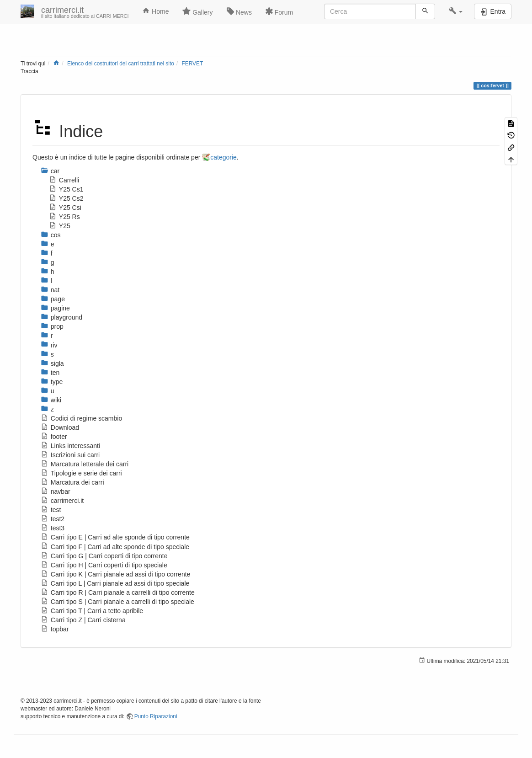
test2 (53, 519)
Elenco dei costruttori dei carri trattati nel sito (121, 64)
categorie (223, 157)
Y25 (60, 226)
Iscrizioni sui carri (70, 455)
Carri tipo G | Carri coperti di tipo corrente (104, 556)
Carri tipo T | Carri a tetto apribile (92, 611)
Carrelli (64, 180)
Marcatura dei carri (72, 482)
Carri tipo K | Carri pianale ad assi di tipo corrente (115, 574)
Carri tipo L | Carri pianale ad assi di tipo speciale (115, 583)
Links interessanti (70, 446)
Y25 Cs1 (66, 189)
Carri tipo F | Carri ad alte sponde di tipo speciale (115, 547)
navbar (56, 491)
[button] (456, 11)
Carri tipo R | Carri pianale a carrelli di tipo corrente (118, 593)
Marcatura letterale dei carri (85, 464)
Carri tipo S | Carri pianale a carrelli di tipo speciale (117, 602)
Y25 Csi (65, 208)
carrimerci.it (62, 501)
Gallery (197, 11)
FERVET (192, 64)
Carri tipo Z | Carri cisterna (83, 620)
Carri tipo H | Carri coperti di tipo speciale (104, 565)
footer (54, 437)
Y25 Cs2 (66, 198)
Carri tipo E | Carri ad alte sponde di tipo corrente (115, 537)
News (239, 11)
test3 (53, 528)
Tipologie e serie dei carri (81, 473)
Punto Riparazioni (156, 716)
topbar (55, 629)
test (51, 510)
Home (155, 11)
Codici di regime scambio (81, 418)
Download (60, 427)
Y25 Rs (64, 217)
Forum (279, 11)
